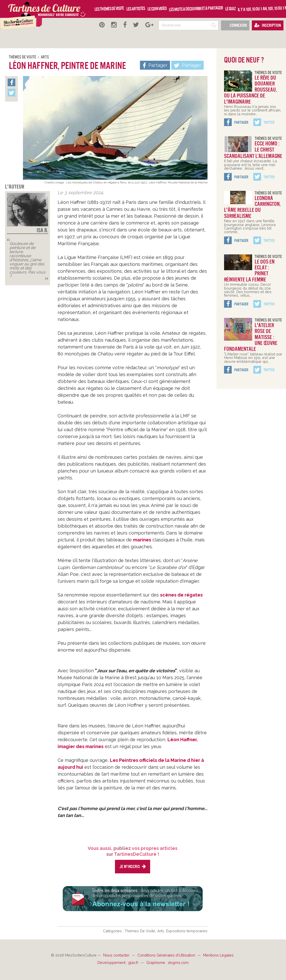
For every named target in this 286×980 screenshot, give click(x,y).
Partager (187, 66)
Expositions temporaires (187, 931)
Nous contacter (117, 955)
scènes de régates (181, 595)
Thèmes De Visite (23, 57)
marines (142, 540)
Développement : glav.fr (118, 963)
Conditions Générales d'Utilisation (167, 955)
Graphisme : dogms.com (167, 963)
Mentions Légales (218, 955)
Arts (45, 57)
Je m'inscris (133, 867)
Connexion (235, 25)
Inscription (268, 25)
